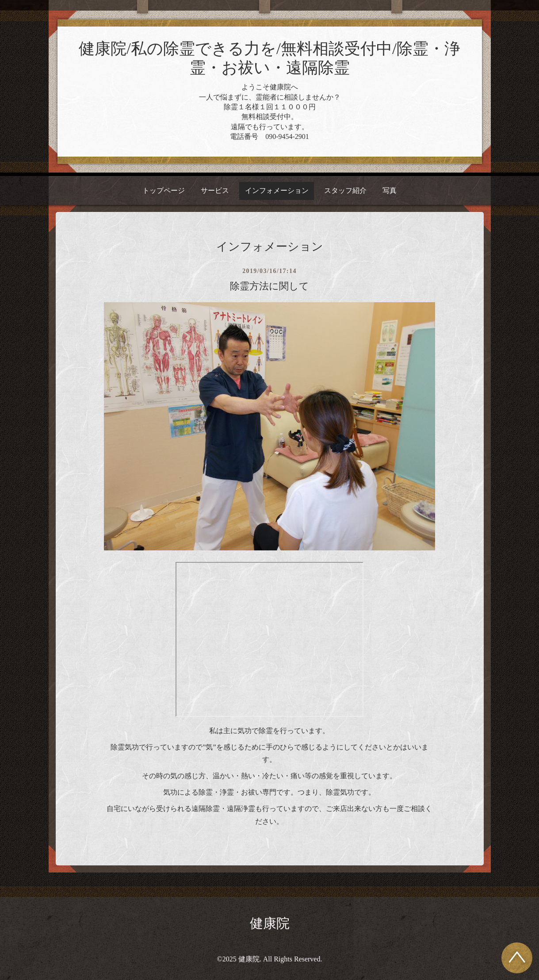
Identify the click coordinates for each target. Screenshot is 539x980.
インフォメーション (277, 190)
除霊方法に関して (269, 286)
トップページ (164, 190)
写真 (390, 190)
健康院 (270, 923)
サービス (215, 190)
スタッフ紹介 (345, 190)
